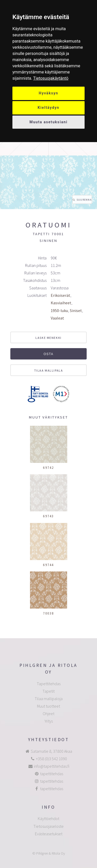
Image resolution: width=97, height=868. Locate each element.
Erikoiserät (61, 295)
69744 (48, 565)
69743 (48, 516)
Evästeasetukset (49, 834)
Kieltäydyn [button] (49, 108)
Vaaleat (57, 318)
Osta (48, 354)
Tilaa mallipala (48, 370)
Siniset (76, 310)
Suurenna (84, 200)
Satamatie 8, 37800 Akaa (51, 751)
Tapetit (48, 691)
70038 (48, 613)
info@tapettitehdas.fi (52, 766)
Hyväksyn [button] (49, 93)
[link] (51, 78)
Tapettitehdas (49, 684)
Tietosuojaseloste (48, 826)
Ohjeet (48, 714)
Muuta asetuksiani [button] (48, 122)
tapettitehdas (52, 774)
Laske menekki (48, 338)
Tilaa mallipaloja (49, 699)
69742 (48, 468)
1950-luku (59, 310)
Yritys (49, 721)
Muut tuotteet (48, 706)
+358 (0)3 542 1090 (51, 759)
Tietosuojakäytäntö (51, 78)
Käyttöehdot (48, 818)
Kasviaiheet (61, 303)
